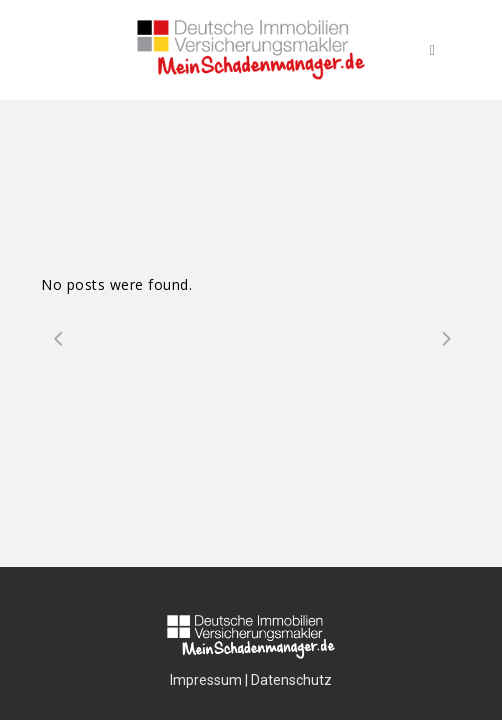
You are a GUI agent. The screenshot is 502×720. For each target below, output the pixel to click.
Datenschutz (291, 680)
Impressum (206, 680)
